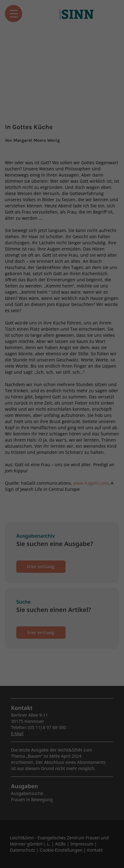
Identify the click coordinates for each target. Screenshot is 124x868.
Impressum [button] (94, 202)
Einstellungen (49, 110)
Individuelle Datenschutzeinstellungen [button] (62, 185)
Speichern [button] (62, 164)
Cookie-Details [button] (32, 202)
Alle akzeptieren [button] (62, 145)
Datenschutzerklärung (27, 104)
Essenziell (19, 124)
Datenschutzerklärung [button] (65, 202)
